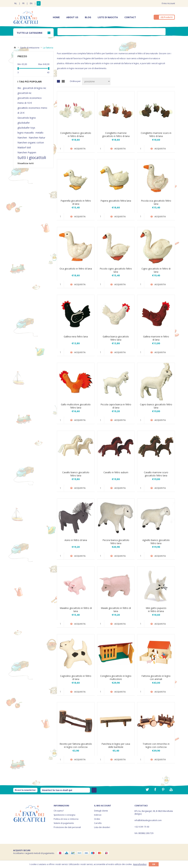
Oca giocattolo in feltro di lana (76, 269)
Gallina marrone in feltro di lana (156, 338)
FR (23, 3)
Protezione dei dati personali (67, 827)
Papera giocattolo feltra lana (116, 201)
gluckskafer (24, 123)
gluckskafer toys (26, 128)
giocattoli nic (25, 93)
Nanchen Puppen (27, 152)
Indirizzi (98, 815)
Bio (19, 88)
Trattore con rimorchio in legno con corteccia (156, 745)
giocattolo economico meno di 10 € (30, 100)
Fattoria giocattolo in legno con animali (156, 677)
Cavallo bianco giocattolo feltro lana (76, 474)
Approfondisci (140, 864)
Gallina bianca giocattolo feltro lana (116, 338)
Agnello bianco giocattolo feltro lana (156, 542)
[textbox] (111, 32)
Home (15, 48)
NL (16, 3)
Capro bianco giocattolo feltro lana (156, 406)
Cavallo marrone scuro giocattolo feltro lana (156, 474)
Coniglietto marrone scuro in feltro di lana (156, 135)
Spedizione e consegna (64, 815)
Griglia (58, 81)
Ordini (97, 819)
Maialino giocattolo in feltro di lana (76, 610)
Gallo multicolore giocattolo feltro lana (76, 406)
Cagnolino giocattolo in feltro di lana (76, 677)
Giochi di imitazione (30, 48)
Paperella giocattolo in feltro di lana (76, 202)
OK (154, 864)
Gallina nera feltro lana (76, 337)
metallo (39, 133)
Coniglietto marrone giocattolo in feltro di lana (116, 135)
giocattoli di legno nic (34, 88)
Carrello (98, 823)
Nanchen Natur (37, 138)
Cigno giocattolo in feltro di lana (156, 270)
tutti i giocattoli (32, 157)
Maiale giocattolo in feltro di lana (116, 610)
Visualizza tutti (26, 163)
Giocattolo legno (27, 118)
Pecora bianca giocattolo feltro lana (116, 542)
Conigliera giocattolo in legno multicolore (116, 677)
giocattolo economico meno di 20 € (32, 110)
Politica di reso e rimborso (66, 819)
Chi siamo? (59, 811)
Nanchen (22, 138)
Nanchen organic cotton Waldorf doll (31, 145)
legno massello (26, 133)
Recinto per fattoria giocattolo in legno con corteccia (76, 745)
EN (31, 3)
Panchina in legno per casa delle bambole (116, 745)
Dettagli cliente (101, 811)
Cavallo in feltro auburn (116, 472)
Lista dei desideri (102, 827)
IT (39, 3)
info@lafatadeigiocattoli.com (148, 820)
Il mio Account (168, 3)
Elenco (63, 81)
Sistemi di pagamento (64, 823)
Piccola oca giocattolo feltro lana (156, 202)
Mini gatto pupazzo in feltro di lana (156, 610)
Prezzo (22, 56)
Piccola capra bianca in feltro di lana (116, 406)
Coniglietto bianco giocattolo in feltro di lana (76, 135)
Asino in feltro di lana (76, 540)
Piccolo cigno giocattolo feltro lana (116, 270)
